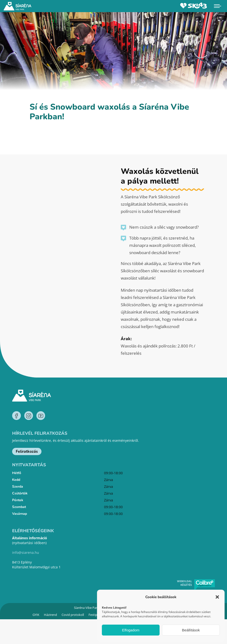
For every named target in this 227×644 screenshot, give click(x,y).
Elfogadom (131, 630)
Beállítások (191, 630)
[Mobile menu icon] (218, 6)
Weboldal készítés (184, 583)
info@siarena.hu (26, 552)
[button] (217, 597)
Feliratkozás (27, 451)
